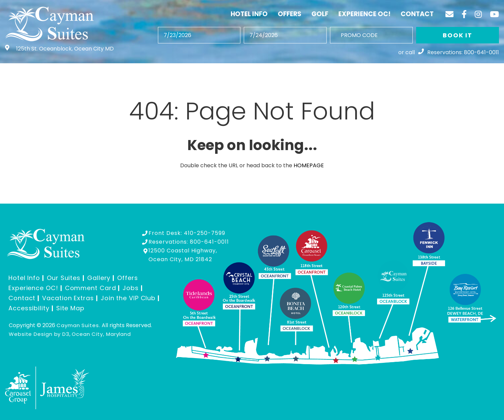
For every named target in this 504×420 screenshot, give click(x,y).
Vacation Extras (68, 298)
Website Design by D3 (39, 334)
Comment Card (91, 288)
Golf (320, 14)
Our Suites (64, 278)
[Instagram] (478, 14)
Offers (290, 14)
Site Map (70, 308)
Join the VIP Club (128, 298)
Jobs (131, 288)
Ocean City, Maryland (101, 334)
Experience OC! (364, 14)
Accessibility (29, 308)
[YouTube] (494, 14)
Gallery (99, 278)
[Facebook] (464, 14)
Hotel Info (249, 14)
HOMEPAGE (309, 165)
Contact (417, 14)
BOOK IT (458, 35)
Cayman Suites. (78, 325)
